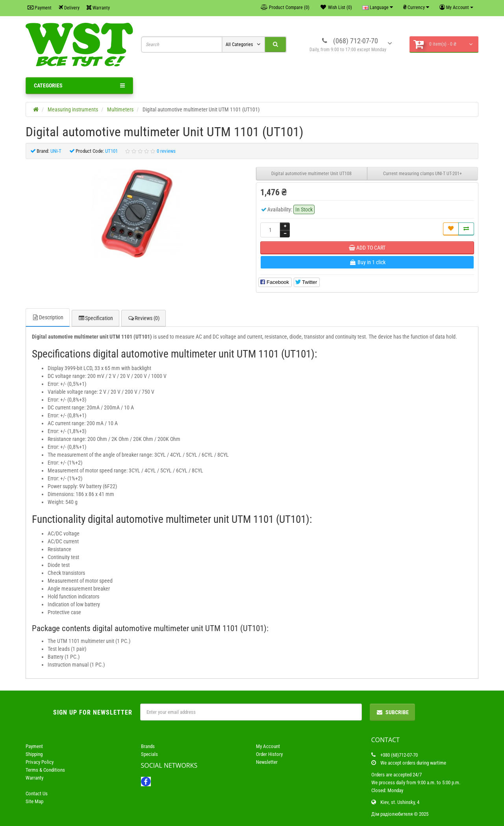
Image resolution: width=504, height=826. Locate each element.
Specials (149, 754)
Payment (40, 8)
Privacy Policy (40, 762)
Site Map (34, 801)
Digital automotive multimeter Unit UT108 (311, 174)
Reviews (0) (144, 318)
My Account (268, 746)
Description (48, 317)
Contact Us (37, 794)
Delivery (69, 8)
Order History (269, 754)
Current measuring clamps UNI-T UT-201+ (422, 174)
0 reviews (166, 151)
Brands (148, 746)
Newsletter (267, 762)
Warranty (98, 8)
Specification (95, 318)
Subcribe (392, 712)
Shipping (34, 754)
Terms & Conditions (45, 770)
